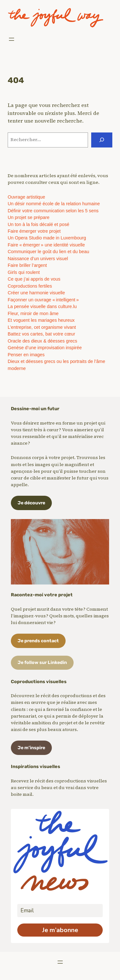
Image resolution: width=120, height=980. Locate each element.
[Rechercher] (102, 140)
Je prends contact (38, 641)
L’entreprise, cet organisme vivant (42, 327)
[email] (60, 911)
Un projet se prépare (28, 217)
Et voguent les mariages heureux (41, 320)
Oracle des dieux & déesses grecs (42, 341)
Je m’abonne (60, 930)
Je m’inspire (31, 748)
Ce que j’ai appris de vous (34, 279)
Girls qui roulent (24, 272)
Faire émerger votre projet (34, 231)
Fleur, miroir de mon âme (33, 313)
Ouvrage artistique (26, 197)
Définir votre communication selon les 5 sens (53, 211)
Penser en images (26, 355)
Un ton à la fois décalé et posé (39, 224)
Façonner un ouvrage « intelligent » (43, 300)
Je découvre (31, 503)
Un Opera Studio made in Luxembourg (47, 238)
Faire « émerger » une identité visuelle (46, 245)
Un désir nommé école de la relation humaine (54, 204)
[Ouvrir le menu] (12, 39)
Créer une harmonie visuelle (36, 293)
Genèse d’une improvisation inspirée (45, 348)
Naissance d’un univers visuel (38, 259)
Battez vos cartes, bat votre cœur (41, 334)
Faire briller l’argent (27, 265)
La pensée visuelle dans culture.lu (42, 306)
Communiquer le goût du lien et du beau (48, 252)
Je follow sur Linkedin (42, 663)
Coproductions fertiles (30, 286)
